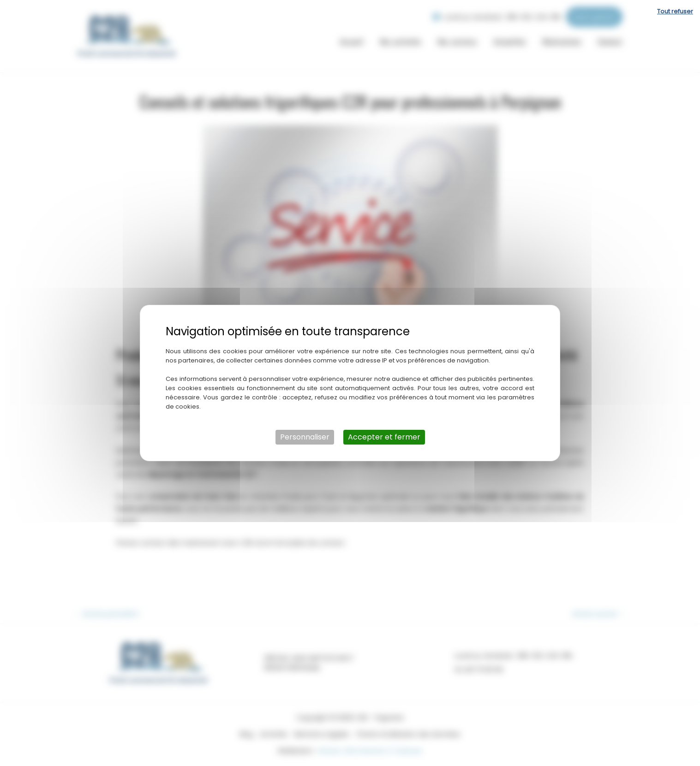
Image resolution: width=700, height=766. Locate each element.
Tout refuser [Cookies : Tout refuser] (675, 11)
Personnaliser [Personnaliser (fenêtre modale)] (305, 437)
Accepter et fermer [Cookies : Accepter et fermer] (384, 437)
